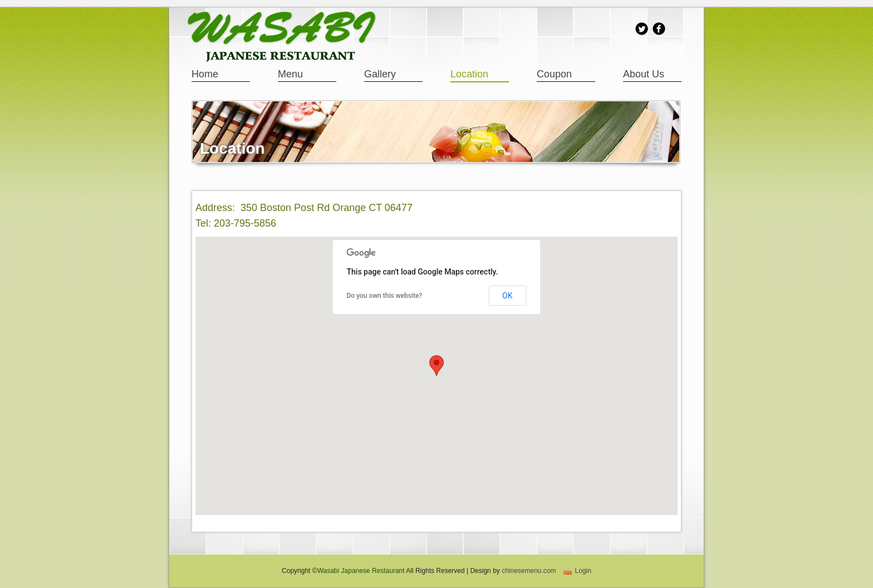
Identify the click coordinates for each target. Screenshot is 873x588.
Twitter (642, 29)
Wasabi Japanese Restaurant (361, 571)
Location (469, 74)
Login (583, 571)
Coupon (554, 74)
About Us (644, 74)
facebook (659, 29)
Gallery (380, 74)
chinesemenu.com (529, 571)
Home (205, 74)
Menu (290, 74)
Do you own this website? (385, 296)
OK (507, 296)
